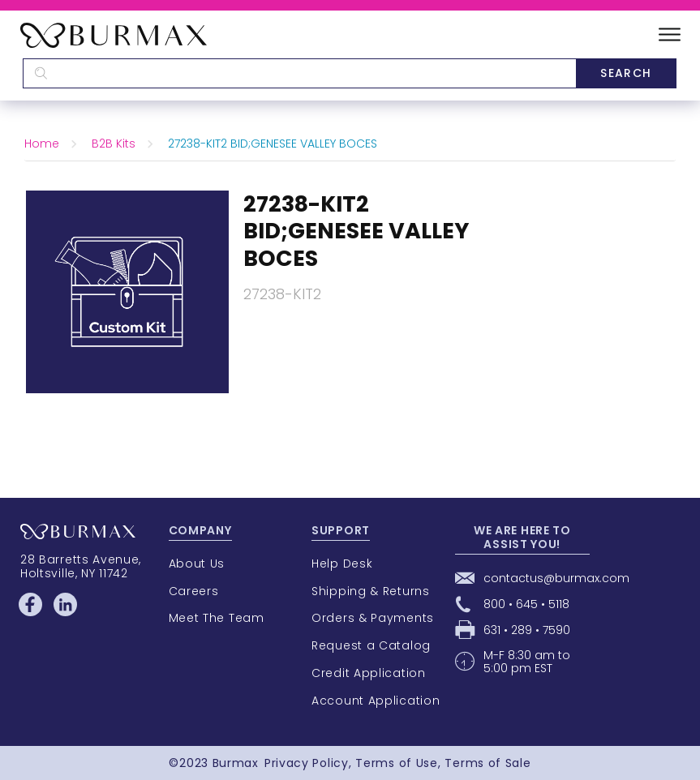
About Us (197, 564)
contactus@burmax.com (556, 578)
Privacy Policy (307, 763)
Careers (194, 591)
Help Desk (342, 564)
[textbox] (299, 73)
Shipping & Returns (371, 591)
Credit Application (369, 673)
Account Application (376, 701)
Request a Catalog (371, 645)
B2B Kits (114, 144)
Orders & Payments (373, 618)
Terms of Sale (487, 763)
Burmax (236, 763)
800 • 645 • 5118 (526, 604)
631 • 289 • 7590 (527, 630)
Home (42, 144)
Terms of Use (396, 763)
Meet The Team (217, 618)
